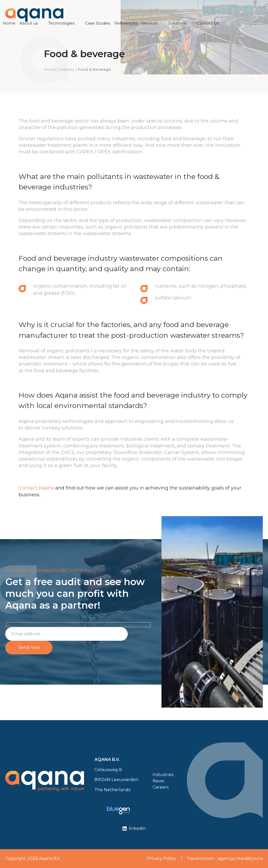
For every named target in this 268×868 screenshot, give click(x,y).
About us (29, 23)
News (158, 781)
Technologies (61, 23)
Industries (163, 775)
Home (9, 23)
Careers (161, 787)
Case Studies (98, 23)
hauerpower (201, 858)
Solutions (177, 23)
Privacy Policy (161, 858)
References (126, 23)
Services (150, 23)
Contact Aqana (36, 488)
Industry (67, 69)
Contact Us (208, 23)
